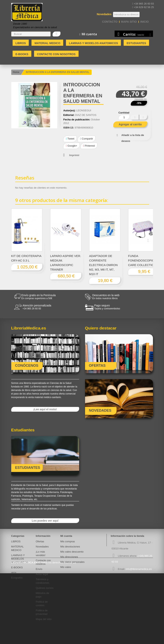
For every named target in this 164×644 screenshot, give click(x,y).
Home (16, 72)
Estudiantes (136, 43)
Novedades (42, 547)
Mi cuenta (66, 536)
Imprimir (74, 155)
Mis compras (68, 541)
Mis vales (66, 567)
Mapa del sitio (44, 619)
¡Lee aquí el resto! (45, 409)
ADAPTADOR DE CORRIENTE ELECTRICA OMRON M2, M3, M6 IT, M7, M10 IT (103, 265)
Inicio (145, 22)
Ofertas (40, 541)
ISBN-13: (69, 128)
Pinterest (89, 146)
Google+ (71, 146)
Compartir (87, 139)
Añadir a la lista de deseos (133, 138)
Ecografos (17, 578)
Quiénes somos (45, 588)
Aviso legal (42, 574)
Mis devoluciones (70, 547)
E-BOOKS (22, 54)
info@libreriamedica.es (139, 569)
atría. (14, 573)
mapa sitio (129, 22)
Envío (39, 569)
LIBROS (21, 43)
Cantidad (124, 113)
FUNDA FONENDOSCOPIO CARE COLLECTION (142, 260)
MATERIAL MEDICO (47, 43)
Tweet (70, 139)
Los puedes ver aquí (45, 521)
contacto (110, 22)
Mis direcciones (69, 557)
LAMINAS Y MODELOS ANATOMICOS (93, 43)
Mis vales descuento (72, 552)
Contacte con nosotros (56, 54)
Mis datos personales (73, 562)
